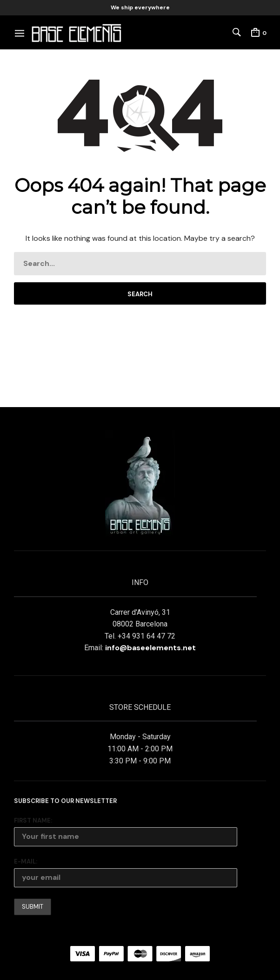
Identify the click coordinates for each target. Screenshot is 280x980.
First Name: (33, 820)
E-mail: (26, 861)
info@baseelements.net (150, 648)
